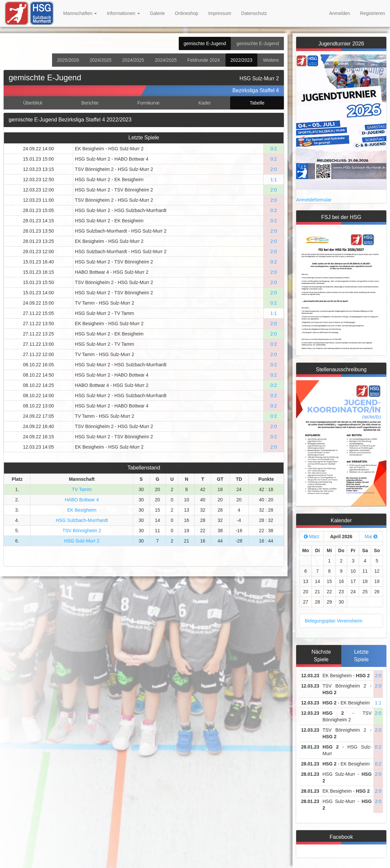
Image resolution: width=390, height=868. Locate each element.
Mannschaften (80, 13)
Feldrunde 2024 (204, 60)
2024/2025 (100, 60)
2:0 (273, 169)
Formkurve (148, 103)
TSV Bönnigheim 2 (82, 531)
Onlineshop (187, 13)
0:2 (273, 149)
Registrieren (373, 13)
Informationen (123, 13)
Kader (204, 103)
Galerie (157, 13)
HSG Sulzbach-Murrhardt (82, 520)
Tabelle (257, 103)
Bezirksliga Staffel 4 (256, 90)
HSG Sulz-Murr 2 (82, 541)
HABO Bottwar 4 (82, 500)
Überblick (33, 103)
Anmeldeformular (314, 200)
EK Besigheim (82, 510)
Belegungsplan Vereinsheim (334, 621)
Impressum (220, 13)
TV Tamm (82, 489)
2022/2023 (241, 60)
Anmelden (339, 13)
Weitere (271, 60)
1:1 (273, 180)
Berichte (90, 103)
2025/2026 (68, 60)
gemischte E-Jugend (205, 43)
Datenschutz (254, 13)
